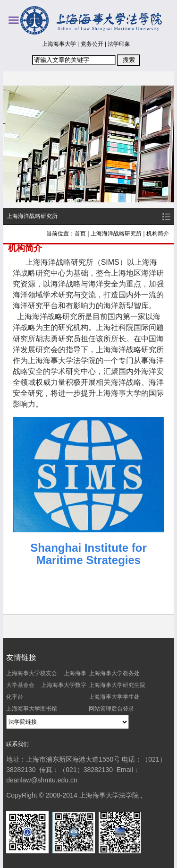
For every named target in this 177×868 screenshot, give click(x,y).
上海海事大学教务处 (114, 673)
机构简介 (158, 234)
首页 (80, 234)
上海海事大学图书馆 (32, 709)
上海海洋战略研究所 (116, 234)
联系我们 (17, 744)
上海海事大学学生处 (114, 697)
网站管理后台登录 (111, 709)
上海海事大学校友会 (32, 673)
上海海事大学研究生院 (117, 685)
